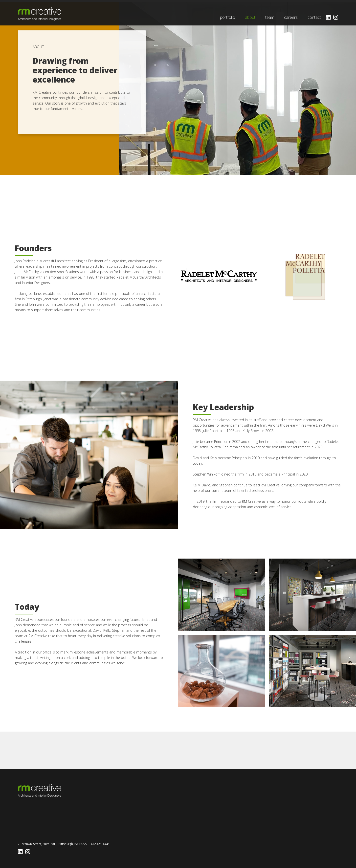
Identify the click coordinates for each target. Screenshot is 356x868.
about (250, 17)
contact (314, 17)
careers (291, 17)
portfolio (228, 17)
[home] (39, 14)
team (270, 17)
